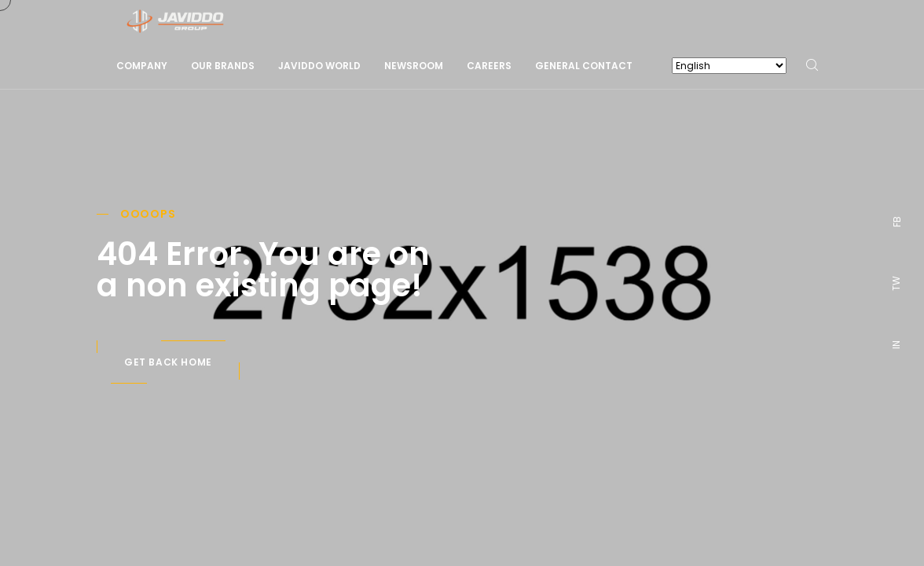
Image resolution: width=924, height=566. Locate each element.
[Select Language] (729, 66)
